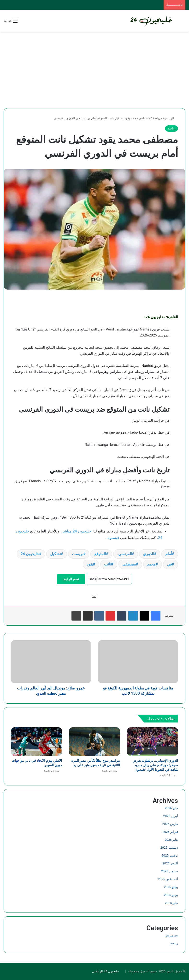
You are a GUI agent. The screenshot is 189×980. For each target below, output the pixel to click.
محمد (151, 564)
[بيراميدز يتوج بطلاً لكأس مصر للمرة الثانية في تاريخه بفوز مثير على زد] (94, 742)
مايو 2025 (171, 903)
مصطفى (129, 564)
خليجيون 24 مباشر (76, 531)
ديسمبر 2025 (169, 848)
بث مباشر (172, 935)
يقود (90, 564)
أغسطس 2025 (168, 879)
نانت (108, 564)
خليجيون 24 (30, 554)
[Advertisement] (94, 70)
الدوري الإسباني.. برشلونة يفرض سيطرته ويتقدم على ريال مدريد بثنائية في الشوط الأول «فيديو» (155, 765)
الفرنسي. (124, 554)
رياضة (156, 118)
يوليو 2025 (171, 887)
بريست (78, 554)
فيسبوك (113, 538)
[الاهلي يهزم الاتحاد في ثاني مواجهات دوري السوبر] (36, 742)
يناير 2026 (171, 840)
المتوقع (100, 554)
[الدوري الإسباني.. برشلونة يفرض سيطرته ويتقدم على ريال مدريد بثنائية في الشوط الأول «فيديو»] (153, 742)
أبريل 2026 (171, 816)
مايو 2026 (171, 808)
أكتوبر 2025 (170, 863)
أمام (169, 554)
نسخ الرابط (71, 579)
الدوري (148, 554)
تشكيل (55, 554)
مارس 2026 (170, 824)
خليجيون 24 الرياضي (105, 971)
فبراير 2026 (170, 832)
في (169, 564)
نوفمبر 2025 (170, 855)
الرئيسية (171, 118)
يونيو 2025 (171, 895)
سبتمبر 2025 (170, 871)
